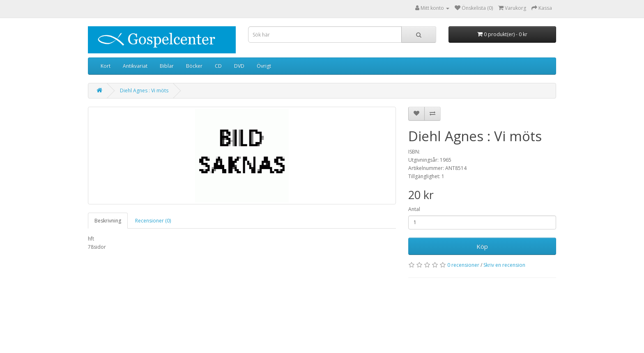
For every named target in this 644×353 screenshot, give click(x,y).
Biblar (167, 66)
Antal (414, 209)
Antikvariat (135, 66)
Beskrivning (108, 221)
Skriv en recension (504, 265)
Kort (106, 66)
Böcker (194, 66)
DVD (239, 66)
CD (218, 66)
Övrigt (264, 66)
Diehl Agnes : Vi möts (144, 91)
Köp (482, 246)
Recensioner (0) (153, 221)
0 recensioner (463, 265)
